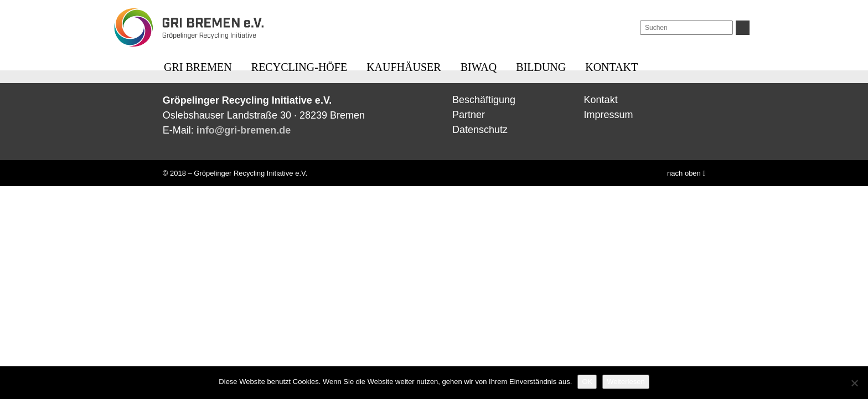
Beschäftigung (484, 100)
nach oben (686, 173)
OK (587, 382)
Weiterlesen (626, 382)
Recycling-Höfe (299, 67)
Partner (469, 115)
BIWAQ (479, 67)
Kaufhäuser (404, 67)
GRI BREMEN (198, 67)
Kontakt (611, 67)
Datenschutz (480, 130)
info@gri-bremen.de (244, 130)
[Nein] (854, 383)
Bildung (541, 67)
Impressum (609, 115)
